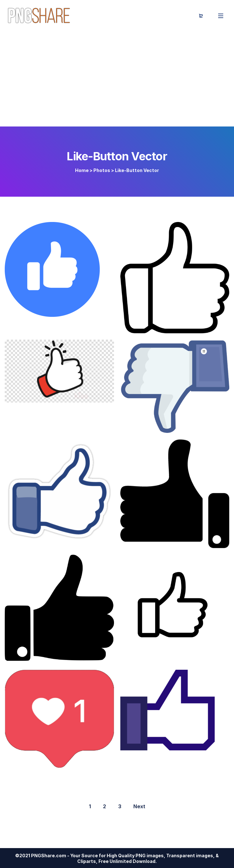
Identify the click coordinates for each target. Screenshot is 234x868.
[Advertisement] (117, 79)
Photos (102, 170)
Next (139, 806)
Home (82, 170)
